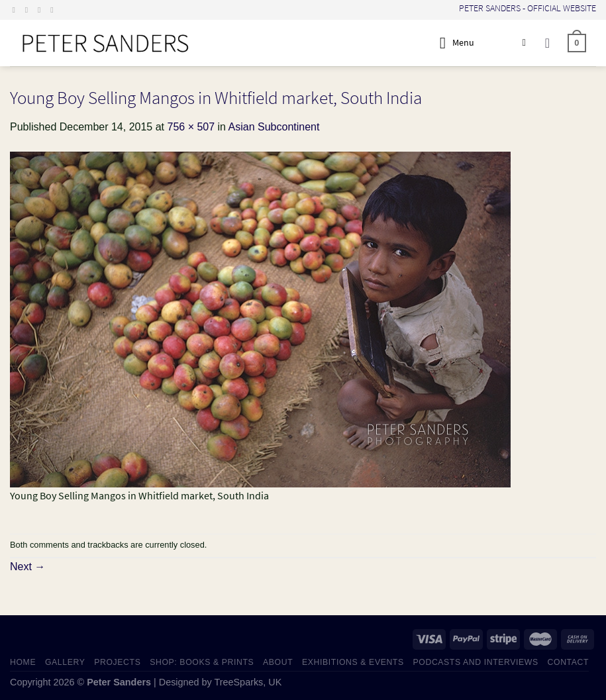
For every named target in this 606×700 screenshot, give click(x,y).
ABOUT (278, 662)
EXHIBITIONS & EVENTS (353, 662)
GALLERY (65, 662)
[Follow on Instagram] (29, 10)
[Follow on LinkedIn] (54, 10)
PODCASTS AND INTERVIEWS (476, 662)
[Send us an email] (42, 10)
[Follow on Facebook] (17, 10)
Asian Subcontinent (274, 127)
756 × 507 (191, 127)
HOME (23, 662)
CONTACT (569, 662)
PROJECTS (117, 662)
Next (27, 567)
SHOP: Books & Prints (202, 662)
